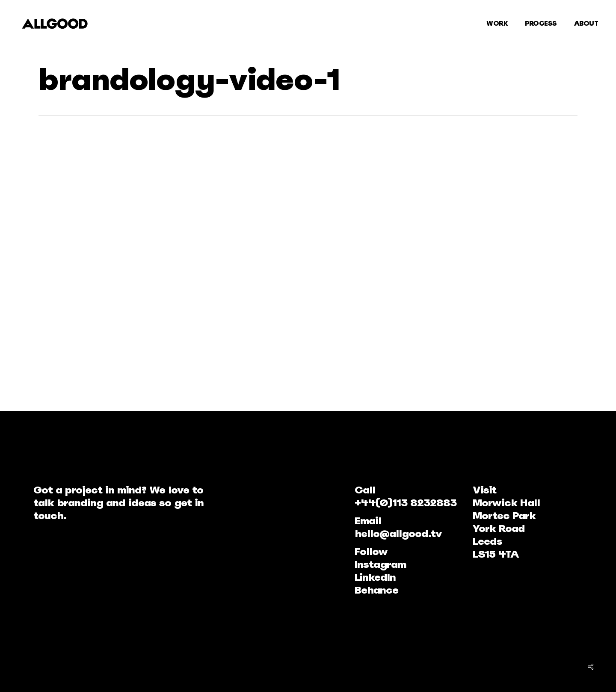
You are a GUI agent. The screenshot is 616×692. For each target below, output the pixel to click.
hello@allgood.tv (398, 533)
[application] (233, 262)
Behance (376, 590)
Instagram (380, 564)
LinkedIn (375, 577)
